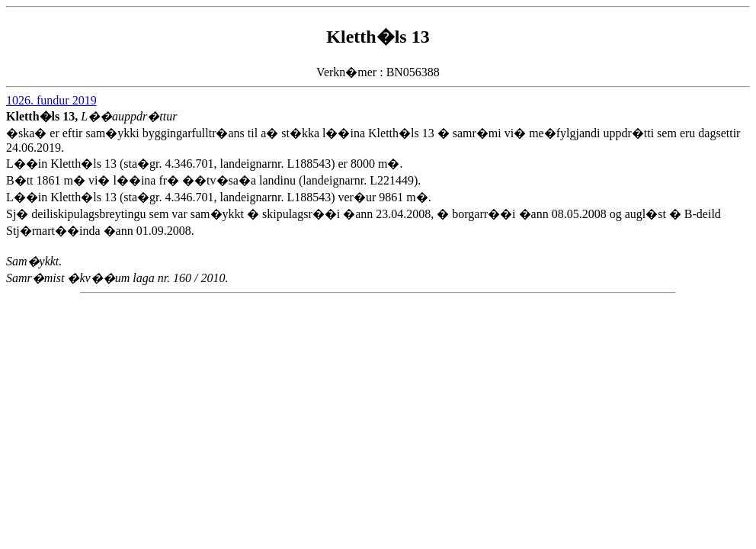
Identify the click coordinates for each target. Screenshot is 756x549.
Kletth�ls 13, (43, 116)
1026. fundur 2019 (51, 100)
